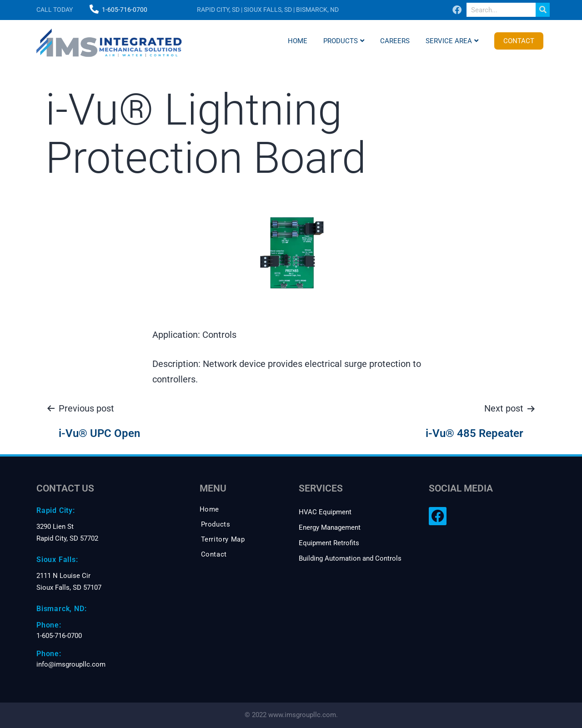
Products (344, 41)
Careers (395, 41)
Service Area (452, 41)
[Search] (543, 10)
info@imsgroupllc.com (71, 664)
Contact (519, 41)
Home (298, 41)
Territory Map (223, 539)
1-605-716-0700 (125, 10)
